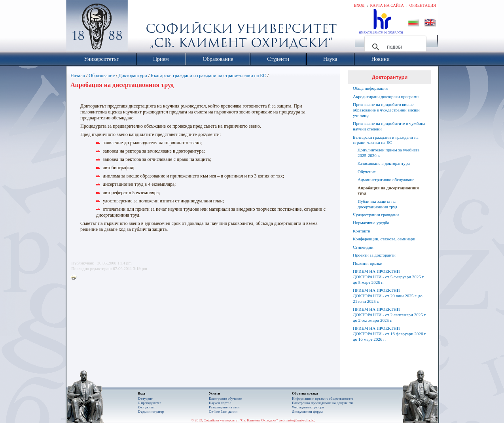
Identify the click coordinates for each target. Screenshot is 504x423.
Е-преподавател (150, 403)
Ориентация (423, 5)
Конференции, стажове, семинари (384, 239)
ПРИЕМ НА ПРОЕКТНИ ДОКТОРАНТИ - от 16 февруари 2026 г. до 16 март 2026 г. (390, 334)
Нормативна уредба (371, 223)
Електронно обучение (225, 398)
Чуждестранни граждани (376, 215)
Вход (359, 5)
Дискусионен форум (307, 412)
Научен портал (220, 403)
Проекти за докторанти (374, 255)
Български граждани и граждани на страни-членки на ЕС (208, 76)
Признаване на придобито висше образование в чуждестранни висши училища (386, 110)
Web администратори (308, 407)
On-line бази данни (223, 412)
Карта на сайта (387, 5)
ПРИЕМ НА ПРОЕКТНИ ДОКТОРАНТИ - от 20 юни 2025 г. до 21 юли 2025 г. (388, 296)
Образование (102, 76)
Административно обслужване (386, 179)
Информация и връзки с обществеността (323, 398)
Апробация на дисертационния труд (388, 191)
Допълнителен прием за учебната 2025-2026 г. (388, 153)
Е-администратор (151, 412)
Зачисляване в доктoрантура (384, 163)
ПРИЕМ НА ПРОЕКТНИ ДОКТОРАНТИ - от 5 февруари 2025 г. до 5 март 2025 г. (389, 277)
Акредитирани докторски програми (386, 96)
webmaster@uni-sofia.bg (297, 420)
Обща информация (370, 88)
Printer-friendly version (76, 278)
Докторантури (133, 76)
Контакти (362, 231)
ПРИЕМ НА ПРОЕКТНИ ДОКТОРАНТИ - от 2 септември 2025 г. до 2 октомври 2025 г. (389, 315)
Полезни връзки (368, 263)
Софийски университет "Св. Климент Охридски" (142, 28)
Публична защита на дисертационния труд (377, 204)
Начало (78, 76)
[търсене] (394, 47)
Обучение (367, 172)
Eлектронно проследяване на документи (322, 403)
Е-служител (147, 407)
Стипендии (363, 247)
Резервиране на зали (224, 407)
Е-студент (145, 398)
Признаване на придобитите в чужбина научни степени (389, 126)
